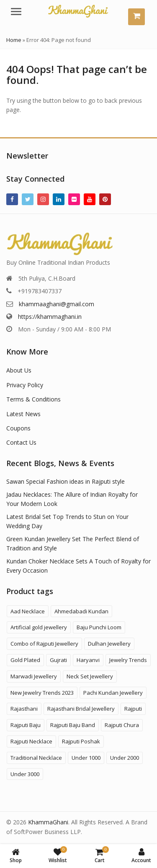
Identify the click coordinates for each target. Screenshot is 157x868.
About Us (19, 370)
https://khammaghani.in (50, 317)
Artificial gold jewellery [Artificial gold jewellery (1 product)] (39, 627)
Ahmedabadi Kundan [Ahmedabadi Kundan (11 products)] (81, 611)
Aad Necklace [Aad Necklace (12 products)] (28, 611)
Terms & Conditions (33, 399)
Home (14, 40)
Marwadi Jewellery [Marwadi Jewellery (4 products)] (34, 676)
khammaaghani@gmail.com (57, 304)
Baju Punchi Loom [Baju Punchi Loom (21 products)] (99, 627)
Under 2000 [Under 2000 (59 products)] (125, 758)
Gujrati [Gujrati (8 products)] (58, 660)
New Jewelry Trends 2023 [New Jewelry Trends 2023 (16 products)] (42, 693)
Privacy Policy (25, 385)
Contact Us (21, 442)
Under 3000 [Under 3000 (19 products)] (25, 774)
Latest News (23, 414)
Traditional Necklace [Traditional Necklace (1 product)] (36, 758)
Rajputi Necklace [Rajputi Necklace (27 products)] (31, 741)
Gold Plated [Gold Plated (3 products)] (25, 660)
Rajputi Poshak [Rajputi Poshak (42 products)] (81, 741)
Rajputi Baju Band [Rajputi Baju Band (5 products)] (73, 725)
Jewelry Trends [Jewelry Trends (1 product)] (128, 660)
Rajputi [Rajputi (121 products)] (133, 709)
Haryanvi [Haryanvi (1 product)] (88, 660)
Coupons (18, 428)
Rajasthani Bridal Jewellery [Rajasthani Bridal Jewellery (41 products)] (81, 709)
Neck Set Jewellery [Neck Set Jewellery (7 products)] (90, 676)
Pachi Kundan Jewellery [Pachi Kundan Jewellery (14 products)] (113, 693)
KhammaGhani (48, 822)
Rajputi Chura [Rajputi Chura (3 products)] (122, 725)
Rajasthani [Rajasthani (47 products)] (24, 709)
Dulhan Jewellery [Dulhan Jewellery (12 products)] (109, 644)
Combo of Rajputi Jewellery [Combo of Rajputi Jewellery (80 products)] (44, 644)
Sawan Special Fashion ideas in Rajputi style (66, 481)
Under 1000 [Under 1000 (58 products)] (86, 758)
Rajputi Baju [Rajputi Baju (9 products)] (26, 725)
